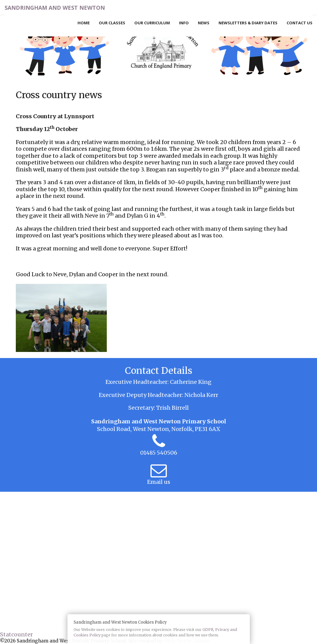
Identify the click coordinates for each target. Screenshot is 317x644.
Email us (159, 482)
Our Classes (112, 23)
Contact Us (300, 23)
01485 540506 (159, 453)
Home (84, 23)
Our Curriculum (152, 23)
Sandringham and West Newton (55, 8)
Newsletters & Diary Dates (248, 23)
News (204, 23)
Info (184, 23)
